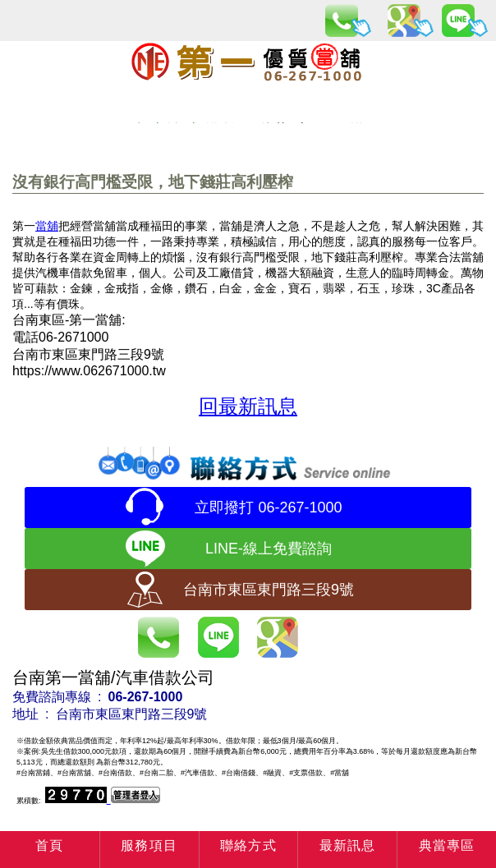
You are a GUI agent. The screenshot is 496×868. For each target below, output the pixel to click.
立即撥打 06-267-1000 (268, 507)
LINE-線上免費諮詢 (269, 549)
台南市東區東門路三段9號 (269, 590)
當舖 (47, 226)
